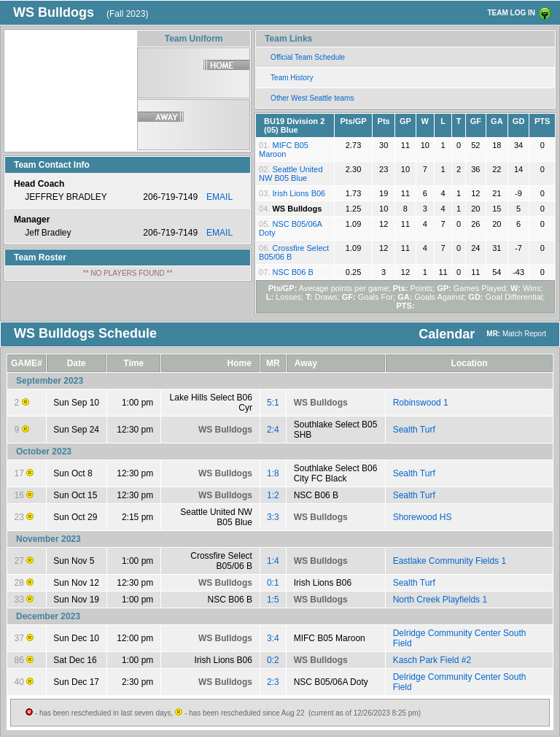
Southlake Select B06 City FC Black (336, 473)
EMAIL (219, 197)
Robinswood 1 (421, 403)
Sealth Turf (414, 430)
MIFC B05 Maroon (284, 150)
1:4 (273, 561)
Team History (292, 78)
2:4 (273, 430)
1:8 (273, 473)
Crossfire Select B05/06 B (221, 561)
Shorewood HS (423, 517)
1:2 (273, 495)
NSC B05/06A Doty (331, 682)
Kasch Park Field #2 (432, 660)
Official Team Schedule (308, 57)
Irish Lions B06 (299, 193)
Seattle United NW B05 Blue (291, 174)
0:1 (273, 583)
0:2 (273, 660)
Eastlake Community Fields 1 (450, 561)
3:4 (273, 638)
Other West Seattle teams (312, 98)
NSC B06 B (292, 272)
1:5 (273, 600)
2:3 (273, 682)
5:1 (273, 403)
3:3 (273, 517)
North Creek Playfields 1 (440, 600)
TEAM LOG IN (511, 13)
